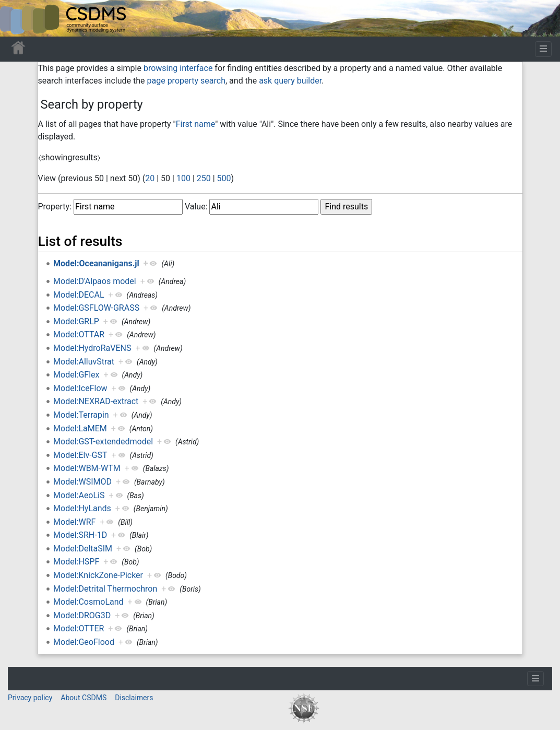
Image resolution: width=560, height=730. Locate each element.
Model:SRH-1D (80, 535)
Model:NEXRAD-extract (96, 401)
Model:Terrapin (81, 415)
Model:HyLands (82, 508)
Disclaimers (134, 698)
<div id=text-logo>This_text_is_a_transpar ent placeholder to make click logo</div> (17, 18)
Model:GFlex (76, 375)
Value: (196, 207)
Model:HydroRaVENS (92, 348)
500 (224, 178)
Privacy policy (30, 698)
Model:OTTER (79, 628)
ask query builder (290, 81)
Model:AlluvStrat (84, 362)
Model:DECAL (79, 295)
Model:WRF (74, 522)
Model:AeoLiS (79, 495)
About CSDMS (84, 698)
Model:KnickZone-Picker (98, 575)
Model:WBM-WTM (87, 468)
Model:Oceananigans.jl (96, 263)
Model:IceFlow (80, 388)
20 (150, 178)
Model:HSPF (76, 562)
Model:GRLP (76, 321)
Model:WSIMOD (82, 482)
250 (204, 178)
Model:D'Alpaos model (95, 281)
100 (183, 178)
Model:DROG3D (82, 615)
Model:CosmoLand (88, 602)
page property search (186, 81)
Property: (55, 207)
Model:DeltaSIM (83, 549)
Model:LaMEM (80, 428)
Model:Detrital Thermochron (105, 589)
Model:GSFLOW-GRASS (96, 308)
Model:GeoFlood (84, 642)
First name (196, 124)
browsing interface (178, 68)
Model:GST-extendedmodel (103, 441)
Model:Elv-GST (80, 455)
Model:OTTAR (79, 334)
